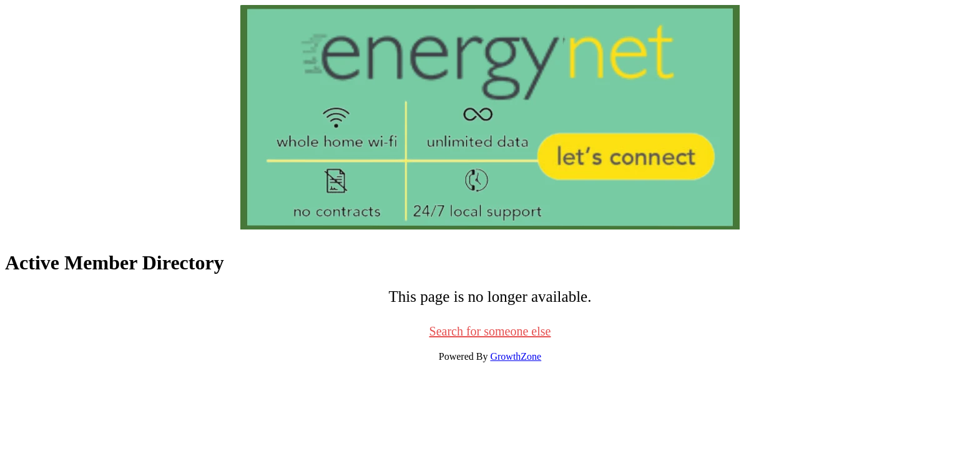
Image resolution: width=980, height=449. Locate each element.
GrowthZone (516, 356)
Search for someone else (490, 331)
